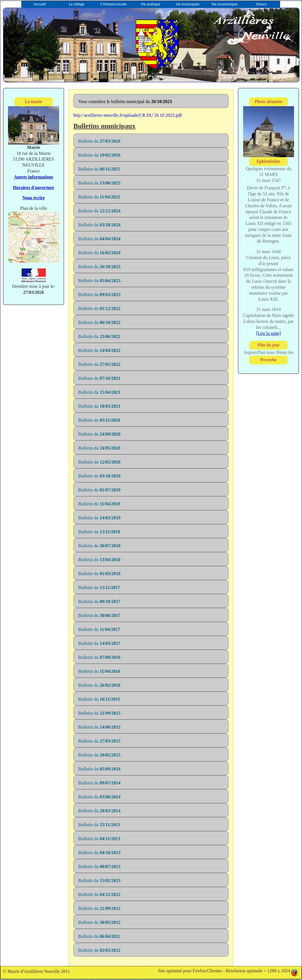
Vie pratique (150, 4)
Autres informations (34, 177)
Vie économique (225, 4)
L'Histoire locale (113, 4)
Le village (77, 4)
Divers (261, 4)
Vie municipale (188, 4)
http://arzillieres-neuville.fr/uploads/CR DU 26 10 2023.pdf (128, 115)
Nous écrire (34, 198)
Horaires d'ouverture (34, 187)
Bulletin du (99, 141)
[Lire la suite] (268, 333)
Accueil (40, 4)
